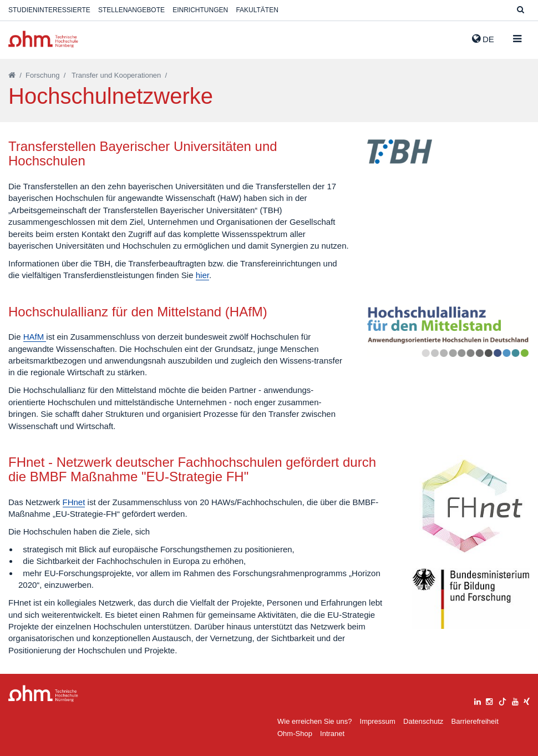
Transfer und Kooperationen (116, 75)
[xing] (527, 700)
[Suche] (521, 10)
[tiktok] (503, 700)
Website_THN (43, 39)
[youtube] (515, 700)
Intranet (332, 734)
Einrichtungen (200, 10)
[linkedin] (478, 700)
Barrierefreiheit (474, 721)
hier (202, 275)
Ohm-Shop (295, 734)
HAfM (35, 337)
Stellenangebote (131, 10)
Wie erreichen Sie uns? (314, 721)
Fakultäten (257, 10)
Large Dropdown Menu (43, 694)
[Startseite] (12, 75)
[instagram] (489, 700)
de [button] (483, 39)
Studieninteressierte (49, 10)
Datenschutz (423, 721)
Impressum (378, 721)
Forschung (42, 75)
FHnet (74, 502)
